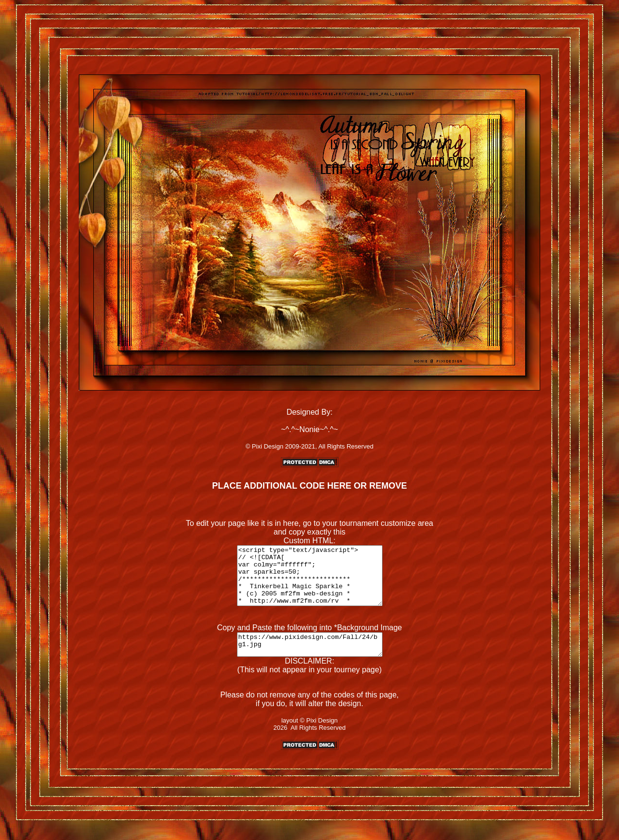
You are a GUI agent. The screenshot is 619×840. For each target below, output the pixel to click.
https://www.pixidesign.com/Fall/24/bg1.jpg (309, 658)
